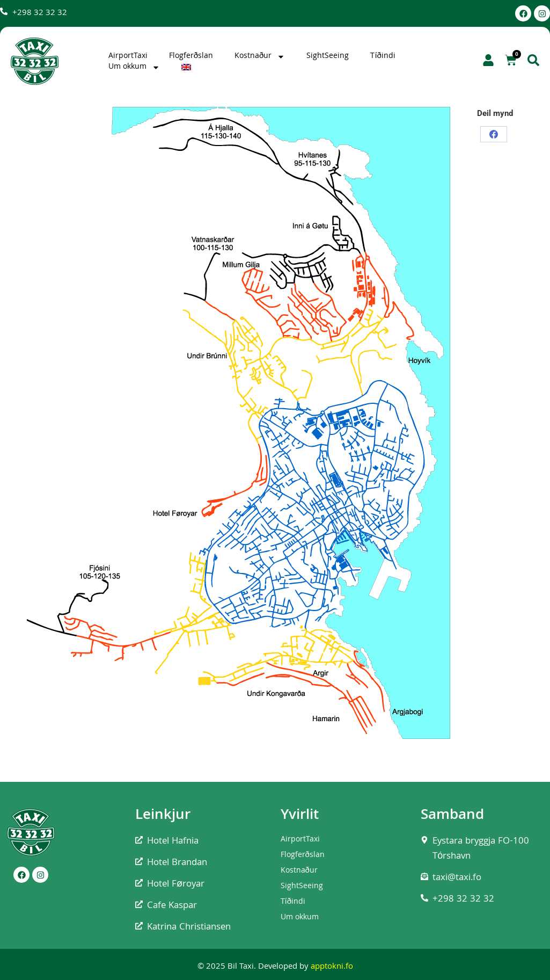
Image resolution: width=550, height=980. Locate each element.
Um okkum (134, 67)
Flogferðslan (191, 56)
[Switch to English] (188, 67)
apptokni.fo (332, 967)
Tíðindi (383, 56)
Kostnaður (260, 56)
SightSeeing (328, 56)
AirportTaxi (128, 56)
